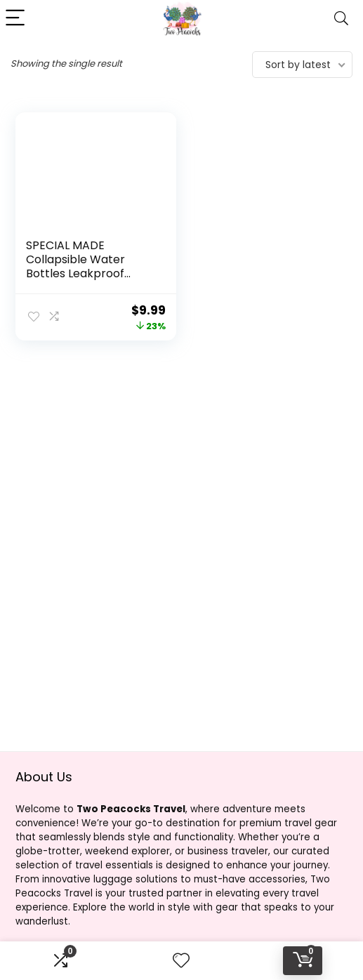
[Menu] (17, 19)
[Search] (341, 19)
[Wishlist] (181, 961)
